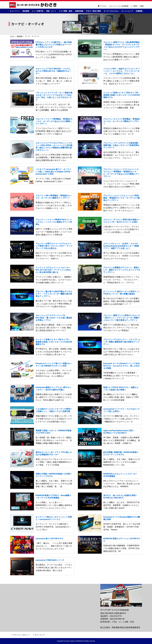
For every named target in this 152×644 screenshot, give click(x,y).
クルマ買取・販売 (66, 11)
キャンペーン (15, 11)
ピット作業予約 (38, 11)
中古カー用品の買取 (93, 11)
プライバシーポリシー (21, 635)
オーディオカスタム (111, 11)
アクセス (103, 6)
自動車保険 (79, 11)
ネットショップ (127, 11)
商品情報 (26, 11)
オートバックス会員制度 (119, 6)
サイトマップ (40, 635)
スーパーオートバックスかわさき (33, 5)
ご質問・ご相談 (138, 6)
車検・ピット (51, 11)
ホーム (12, 36)
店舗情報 (139, 11)
